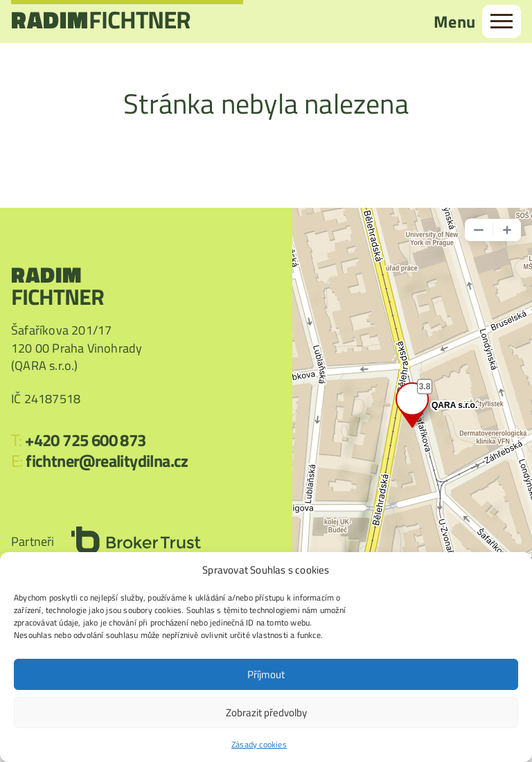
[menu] (502, 21)
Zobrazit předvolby (266, 712)
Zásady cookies (259, 744)
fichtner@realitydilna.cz (107, 461)
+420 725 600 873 (85, 440)
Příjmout (266, 674)
